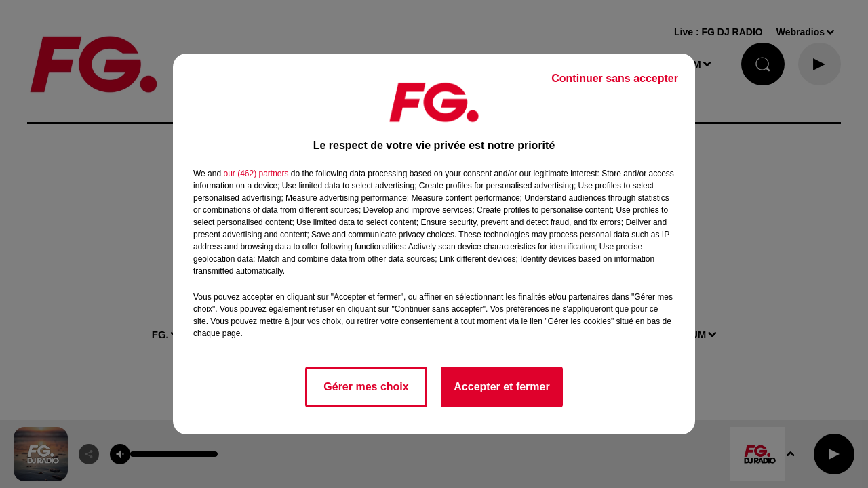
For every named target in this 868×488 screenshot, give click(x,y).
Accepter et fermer (501, 387)
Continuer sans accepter (615, 78)
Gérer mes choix (366, 387)
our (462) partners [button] (256, 174)
